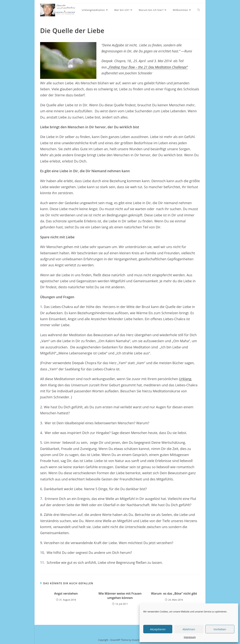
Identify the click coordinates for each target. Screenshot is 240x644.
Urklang (185, 379)
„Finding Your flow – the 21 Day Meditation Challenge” (148, 67)
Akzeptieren (158, 629)
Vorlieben (220, 629)
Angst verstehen (66, 593)
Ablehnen (189, 629)
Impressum (190, 637)
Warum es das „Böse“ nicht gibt (174, 593)
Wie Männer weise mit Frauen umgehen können (120, 596)
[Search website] (199, 10)
